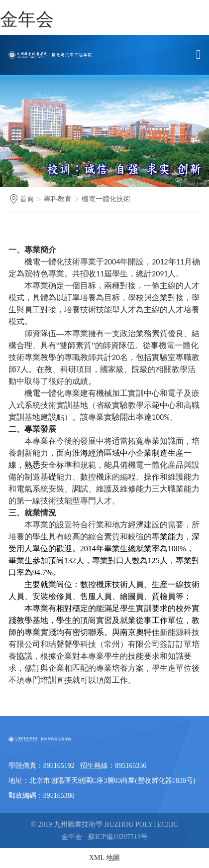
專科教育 (58, 199)
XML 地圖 (104, 858)
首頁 (27, 199)
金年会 (27, 19)
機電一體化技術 (106, 199)
